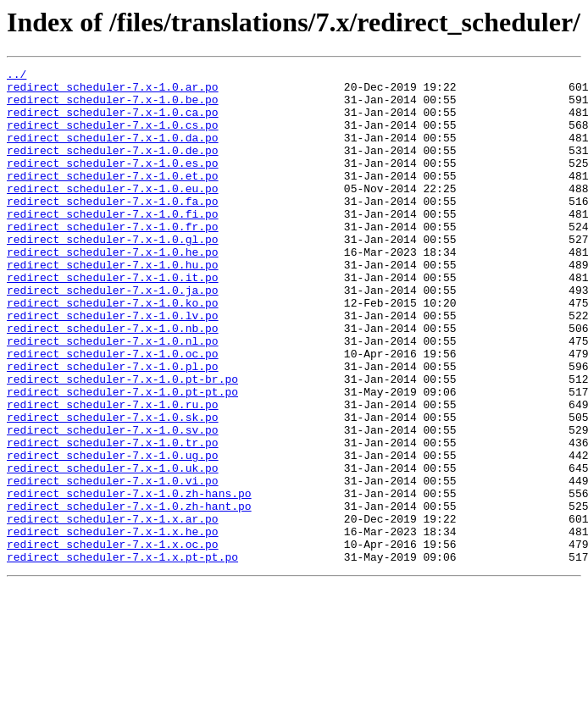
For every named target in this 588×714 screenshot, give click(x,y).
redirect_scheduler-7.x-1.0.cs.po (113, 137)
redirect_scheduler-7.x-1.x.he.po (113, 625)
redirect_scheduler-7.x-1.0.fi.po (113, 244)
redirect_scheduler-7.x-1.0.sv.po (113, 503)
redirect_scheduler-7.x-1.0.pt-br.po (122, 442)
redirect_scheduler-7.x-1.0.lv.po (113, 366)
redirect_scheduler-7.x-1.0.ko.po (113, 351)
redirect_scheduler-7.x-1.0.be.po (113, 107)
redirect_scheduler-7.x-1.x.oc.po (113, 640)
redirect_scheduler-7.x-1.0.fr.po (113, 259)
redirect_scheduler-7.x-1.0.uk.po (113, 549)
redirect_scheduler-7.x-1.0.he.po (113, 290)
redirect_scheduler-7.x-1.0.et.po (113, 198)
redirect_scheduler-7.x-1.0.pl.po (113, 427)
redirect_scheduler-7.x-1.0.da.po (113, 152)
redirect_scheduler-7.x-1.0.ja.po (113, 335)
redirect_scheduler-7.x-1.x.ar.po (113, 610)
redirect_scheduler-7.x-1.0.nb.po (113, 381)
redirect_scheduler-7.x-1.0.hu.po (113, 305)
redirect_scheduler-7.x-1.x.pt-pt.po (122, 656)
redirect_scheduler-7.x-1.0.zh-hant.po (129, 595)
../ (17, 76)
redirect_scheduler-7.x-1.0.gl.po (113, 274)
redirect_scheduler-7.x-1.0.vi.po (113, 564)
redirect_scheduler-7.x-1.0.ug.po (113, 534)
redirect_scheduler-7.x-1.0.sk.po (113, 488)
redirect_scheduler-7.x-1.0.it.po (113, 320)
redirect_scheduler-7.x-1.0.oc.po (113, 412)
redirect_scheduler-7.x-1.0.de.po (113, 168)
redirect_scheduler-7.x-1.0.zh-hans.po (129, 579)
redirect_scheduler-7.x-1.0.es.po (113, 183)
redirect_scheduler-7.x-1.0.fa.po (113, 229)
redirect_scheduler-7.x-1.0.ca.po (113, 122)
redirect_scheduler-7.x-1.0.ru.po (113, 473)
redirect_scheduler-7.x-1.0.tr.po (113, 518)
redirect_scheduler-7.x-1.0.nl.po (113, 396)
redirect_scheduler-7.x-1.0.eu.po (113, 213)
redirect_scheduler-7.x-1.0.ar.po (113, 91)
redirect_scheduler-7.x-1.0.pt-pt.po (122, 457)
